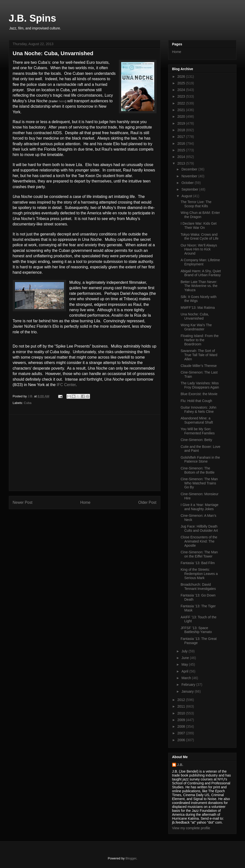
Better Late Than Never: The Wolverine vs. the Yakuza (199, 286)
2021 (182, 110)
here (62, 101)
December (190, 169)
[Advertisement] (85, 453)
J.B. (180, 765)
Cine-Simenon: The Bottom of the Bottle (197, 470)
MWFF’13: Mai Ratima (198, 308)
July (185, 651)
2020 (182, 117)
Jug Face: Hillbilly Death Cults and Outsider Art (199, 528)
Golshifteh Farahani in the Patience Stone (200, 460)
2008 (182, 726)
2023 (182, 96)
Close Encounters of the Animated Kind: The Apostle (199, 541)
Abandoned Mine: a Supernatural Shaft (197, 420)
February (189, 685)
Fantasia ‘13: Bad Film (198, 563)
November (190, 176)
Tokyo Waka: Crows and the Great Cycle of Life (199, 237)
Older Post (147, 502)
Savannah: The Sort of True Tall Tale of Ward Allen (199, 355)
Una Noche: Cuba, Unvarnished (195, 316)
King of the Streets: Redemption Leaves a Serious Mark (199, 574)
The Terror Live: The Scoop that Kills (196, 204)
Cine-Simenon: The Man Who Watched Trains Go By (199, 483)
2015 (182, 150)
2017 (182, 137)
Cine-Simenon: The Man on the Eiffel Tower (199, 554)
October (188, 183)
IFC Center (66, 385)
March (187, 678)
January (188, 691)
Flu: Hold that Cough (196, 401)
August (187, 196)
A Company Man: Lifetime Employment (200, 262)
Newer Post (23, 502)
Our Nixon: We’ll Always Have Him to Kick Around (199, 249)
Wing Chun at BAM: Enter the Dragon (200, 215)
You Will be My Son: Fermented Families (198, 431)
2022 (182, 103)
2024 (182, 90)
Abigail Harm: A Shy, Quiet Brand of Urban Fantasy (201, 273)
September (190, 189)
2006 (182, 740)
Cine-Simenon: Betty (196, 440)
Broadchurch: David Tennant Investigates (198, 587)
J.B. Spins (32, 18)
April (185, 671)
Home (85, 502)
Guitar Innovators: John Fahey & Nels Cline (198, 409)
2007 (182, 733)
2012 (182, 700)
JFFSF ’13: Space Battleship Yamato (196, 630)
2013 (182, 163)
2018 (182, 130)
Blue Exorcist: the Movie (199, 394)
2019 (182, 123)
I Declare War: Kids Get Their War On (199, 226)
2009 (182, 720)
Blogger (131, 858)
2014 (182, 157)
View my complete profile (191, 828)
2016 (182, 143)
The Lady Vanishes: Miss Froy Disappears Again (200, 385)
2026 (182, 77)
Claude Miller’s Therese (199, 366)
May (185, 664)
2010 (182, 713)
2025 (182, 83)
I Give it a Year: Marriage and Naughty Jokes (199, 507)
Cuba (28, 403)
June (186, 658)
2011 (182, 706)
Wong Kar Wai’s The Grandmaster (196, 327)
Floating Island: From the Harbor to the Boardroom (200, 340)
